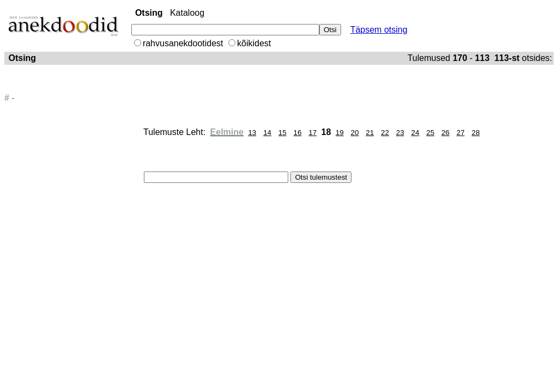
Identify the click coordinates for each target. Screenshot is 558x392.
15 (283, 133)
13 (252, 133)
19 (340, 133)
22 (385, 133)
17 (313, 133)
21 (370, 133)
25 (430, 133)
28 (475, 133)
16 (298, 133)
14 (267, 133)
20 (355, 133)
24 (416, 133)
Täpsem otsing (379, 30)
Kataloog (187, 13)
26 (445, 133)
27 (461, 133)
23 (400, 133)
